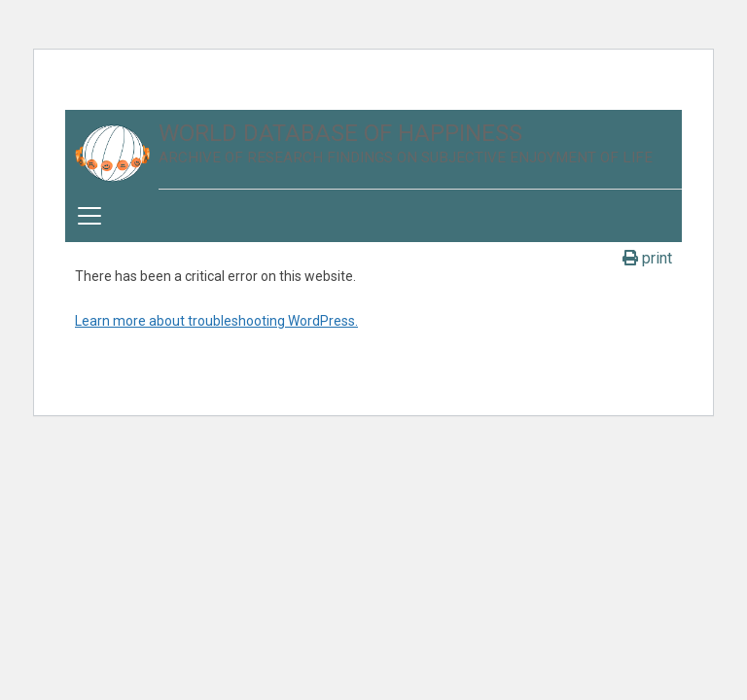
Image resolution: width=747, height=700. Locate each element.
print (647, 258)
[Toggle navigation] (89, 216)
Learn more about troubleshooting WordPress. (216, 321)
